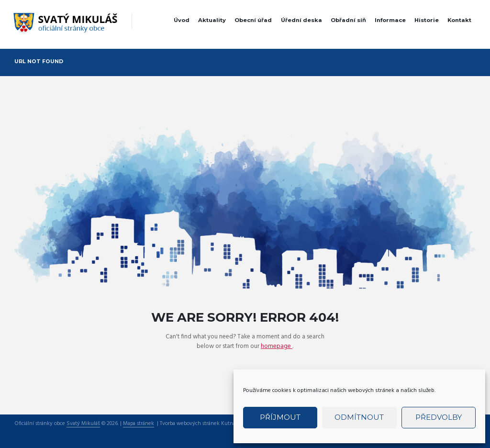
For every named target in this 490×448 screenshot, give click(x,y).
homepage (277, 346)
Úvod (182, 20)
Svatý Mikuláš (83, 424)
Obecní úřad (253, 20)
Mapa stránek (139, 424)
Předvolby (439, 417)
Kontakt (459, 20)
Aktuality (212, 20)
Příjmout (280, 417)
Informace (390, 20)
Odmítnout (359, 417)
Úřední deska (301, 20)
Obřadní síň (348, 20)
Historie (427, 20)
